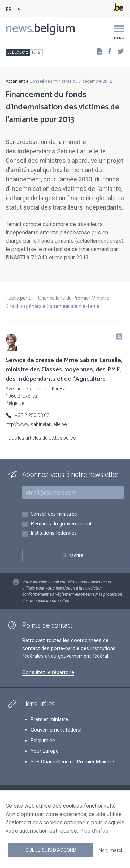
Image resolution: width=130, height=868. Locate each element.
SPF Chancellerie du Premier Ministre (72, 762)
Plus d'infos (94, 831)
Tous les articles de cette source (41, 438)
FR (9, 10)
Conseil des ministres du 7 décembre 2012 (71, 81)
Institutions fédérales (54, 534)
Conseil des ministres (54, 515)
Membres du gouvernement (61, 524)
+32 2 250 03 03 (32, 415)
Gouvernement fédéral (56, 730)
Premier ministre (49, 719)
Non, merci (110, 850)
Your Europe (45, 751)
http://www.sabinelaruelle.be (36, 424)
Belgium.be (43, 741)
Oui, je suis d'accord (51, 850)
